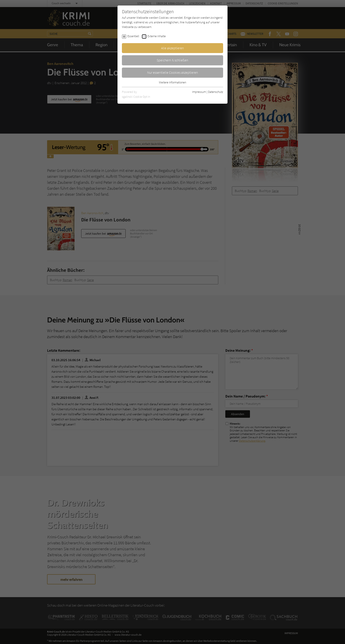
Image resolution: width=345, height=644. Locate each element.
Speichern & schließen (172, 60)
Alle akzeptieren (172, 48)
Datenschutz (216, 92)
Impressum (199, 92)
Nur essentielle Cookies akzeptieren (173, 72)
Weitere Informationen (172, 82)
